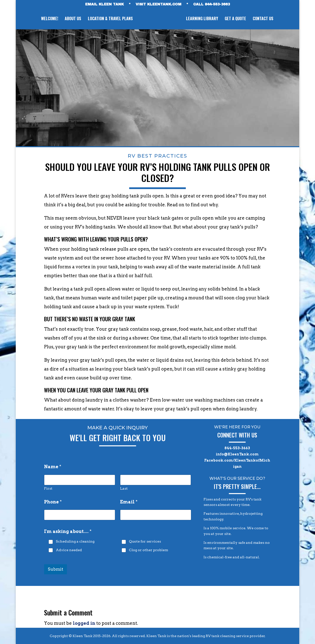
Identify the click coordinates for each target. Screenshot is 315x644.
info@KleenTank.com (237, 454)
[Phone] (80, 515)
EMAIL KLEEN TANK (104, 4)
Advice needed (69, 550)
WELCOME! (49, 19)
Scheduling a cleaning (75, 542)
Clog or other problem (149, 550)
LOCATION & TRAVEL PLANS (110, 19)
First (48, 488)
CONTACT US (264, 19)
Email (129, 502)
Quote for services (145, 542)
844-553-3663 (237, 448)
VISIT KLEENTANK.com (158, 4)
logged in (84, 623)
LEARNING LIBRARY (203, 19)
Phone (53, 502)
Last (124, 488)
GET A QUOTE (236, 19)
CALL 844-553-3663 (212, 4)
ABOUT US (72, 19)
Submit (55, 569)
